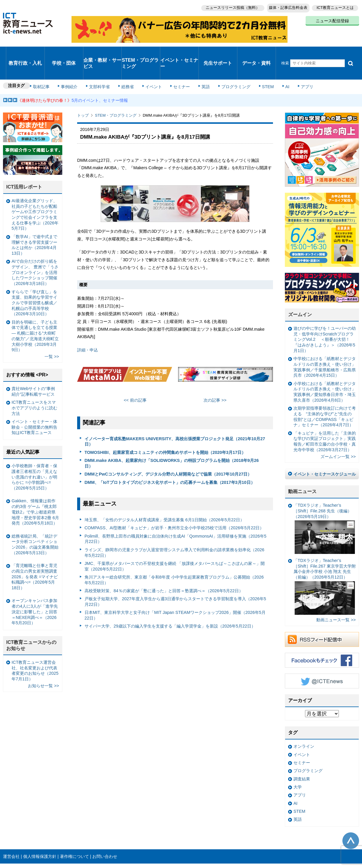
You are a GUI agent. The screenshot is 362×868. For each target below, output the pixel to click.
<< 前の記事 (135, 378)
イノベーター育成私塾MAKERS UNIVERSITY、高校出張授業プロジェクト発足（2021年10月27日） (175, 419)
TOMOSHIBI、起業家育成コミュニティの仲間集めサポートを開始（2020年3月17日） (165, 430)
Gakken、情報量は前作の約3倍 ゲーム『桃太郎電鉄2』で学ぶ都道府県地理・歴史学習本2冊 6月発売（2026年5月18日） (35, 490)
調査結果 (302, 757)
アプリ (292, 66)
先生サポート (218, 52)
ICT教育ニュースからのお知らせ (31, 623)
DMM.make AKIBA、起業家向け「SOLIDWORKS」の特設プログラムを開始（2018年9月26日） (172, 441)
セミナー (177, 66)
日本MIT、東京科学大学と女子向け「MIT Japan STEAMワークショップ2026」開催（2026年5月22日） (175, 593)
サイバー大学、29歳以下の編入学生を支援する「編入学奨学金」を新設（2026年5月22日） (170, 604)
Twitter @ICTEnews (322, 659)
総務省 (128, 66)
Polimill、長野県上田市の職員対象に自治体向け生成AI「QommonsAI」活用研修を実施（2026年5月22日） (176, 517)
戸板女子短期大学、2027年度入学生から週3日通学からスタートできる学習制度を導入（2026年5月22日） (175, 580)
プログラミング (227, 66)
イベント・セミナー (178, 52)
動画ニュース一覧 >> (336, 598)
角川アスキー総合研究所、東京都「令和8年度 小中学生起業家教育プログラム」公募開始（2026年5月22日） (174, 558)
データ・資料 (256, 52)
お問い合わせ (105, 834)
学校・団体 (64, 52)
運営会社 (11, 834)
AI (274, 66)
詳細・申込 (88, 328)
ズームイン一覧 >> (338, 435)
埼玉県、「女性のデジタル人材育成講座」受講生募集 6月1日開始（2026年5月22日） (164, 498)
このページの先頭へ (351, 819)
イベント (152, 66)
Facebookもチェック (322, 638)
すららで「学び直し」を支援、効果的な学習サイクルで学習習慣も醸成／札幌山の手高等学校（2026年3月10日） (34, 281)
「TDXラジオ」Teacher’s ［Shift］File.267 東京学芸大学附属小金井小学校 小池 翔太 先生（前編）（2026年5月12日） (325, 564)
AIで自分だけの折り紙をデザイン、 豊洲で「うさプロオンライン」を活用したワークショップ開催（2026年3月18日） (35, 250)
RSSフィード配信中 (322, 617)
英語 (199, 66)
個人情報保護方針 (40, 834)
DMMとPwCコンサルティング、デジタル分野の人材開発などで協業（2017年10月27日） (168, 452)
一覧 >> (52, 335)
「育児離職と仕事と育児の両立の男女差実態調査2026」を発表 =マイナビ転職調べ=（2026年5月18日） (35, 555)
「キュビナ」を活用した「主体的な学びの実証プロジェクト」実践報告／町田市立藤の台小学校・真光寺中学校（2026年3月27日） (325, 419)
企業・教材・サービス (101, 52)
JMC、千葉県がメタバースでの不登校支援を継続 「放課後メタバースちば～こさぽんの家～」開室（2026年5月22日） (175, 544)
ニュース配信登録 (332, 18)
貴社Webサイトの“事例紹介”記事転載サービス (33, 369)
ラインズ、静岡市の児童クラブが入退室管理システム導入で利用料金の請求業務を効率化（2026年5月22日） (174, 531)
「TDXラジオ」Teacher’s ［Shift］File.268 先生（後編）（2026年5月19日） (324, 506)
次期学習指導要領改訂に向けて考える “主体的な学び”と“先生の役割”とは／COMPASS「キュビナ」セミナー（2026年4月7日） (325, 395)
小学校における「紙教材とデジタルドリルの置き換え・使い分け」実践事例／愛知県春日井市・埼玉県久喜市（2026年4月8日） (325, 370)
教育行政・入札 (25, 52)
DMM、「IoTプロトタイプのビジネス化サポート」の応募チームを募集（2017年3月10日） (170, 460)
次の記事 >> (215, 378)
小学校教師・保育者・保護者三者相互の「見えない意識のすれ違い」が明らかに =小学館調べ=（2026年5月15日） (34, 455)
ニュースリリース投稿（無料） (227, 6)
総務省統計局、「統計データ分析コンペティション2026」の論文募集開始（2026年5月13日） (35, 522)
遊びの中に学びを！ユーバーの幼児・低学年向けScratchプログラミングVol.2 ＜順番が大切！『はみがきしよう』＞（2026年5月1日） (325, 317)
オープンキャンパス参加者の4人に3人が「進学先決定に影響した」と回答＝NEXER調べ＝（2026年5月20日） (35, 590)
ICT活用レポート (24, 165)
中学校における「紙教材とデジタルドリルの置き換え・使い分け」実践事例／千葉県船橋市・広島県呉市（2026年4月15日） (325, 345)
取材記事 (47, 66)
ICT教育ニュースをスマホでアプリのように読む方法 (34, 386)
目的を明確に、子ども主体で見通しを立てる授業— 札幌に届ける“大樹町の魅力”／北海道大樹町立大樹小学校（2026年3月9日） (35, 314)
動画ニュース (302, 469)
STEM (257, 66)
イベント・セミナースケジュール (325, 452)
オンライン (304, 724)
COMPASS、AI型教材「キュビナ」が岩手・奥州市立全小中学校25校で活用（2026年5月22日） (174, 506)
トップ (83, 93)
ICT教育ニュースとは (335, 6)
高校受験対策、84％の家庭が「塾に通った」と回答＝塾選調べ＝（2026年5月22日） (164, 569)
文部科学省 (101, 66)
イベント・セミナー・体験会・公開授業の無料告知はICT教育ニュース (34, 405)
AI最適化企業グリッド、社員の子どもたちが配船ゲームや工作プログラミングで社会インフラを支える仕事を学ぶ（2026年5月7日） (35, 193)
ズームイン (300, 293)
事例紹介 (74, 66)
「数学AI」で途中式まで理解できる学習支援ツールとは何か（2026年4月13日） (34, 223)
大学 (298, 765)
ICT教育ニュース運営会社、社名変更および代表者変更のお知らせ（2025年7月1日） (35, 649)
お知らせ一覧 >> (43, 664)
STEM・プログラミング (141, 52)
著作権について (74, 834)
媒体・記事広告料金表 (285, 6)
